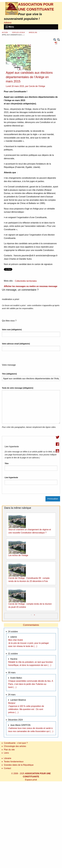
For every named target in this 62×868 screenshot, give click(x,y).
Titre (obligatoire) (9, 374)
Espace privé (31, 780)
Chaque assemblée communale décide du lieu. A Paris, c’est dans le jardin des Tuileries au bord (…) (31, 684)
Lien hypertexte (11, 477)
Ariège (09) (33, 32)
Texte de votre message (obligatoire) (18, 388)
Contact (7, 768)
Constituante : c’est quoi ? (16, 743)
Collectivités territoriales (26, 281)
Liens (6, 753)
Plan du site (9, 750)
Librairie (8, 758)
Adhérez (8, 23)
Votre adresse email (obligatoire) (16, 344)
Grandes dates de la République (19, 765)
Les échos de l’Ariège (18, 555)
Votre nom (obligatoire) (12, 330)
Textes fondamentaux (14, 762)
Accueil (5, 32)
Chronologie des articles (15, 746)
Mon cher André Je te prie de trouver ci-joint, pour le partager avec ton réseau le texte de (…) (29, 643)
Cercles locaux (19, 32)
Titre (7, 463)
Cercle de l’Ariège (37, 86)
